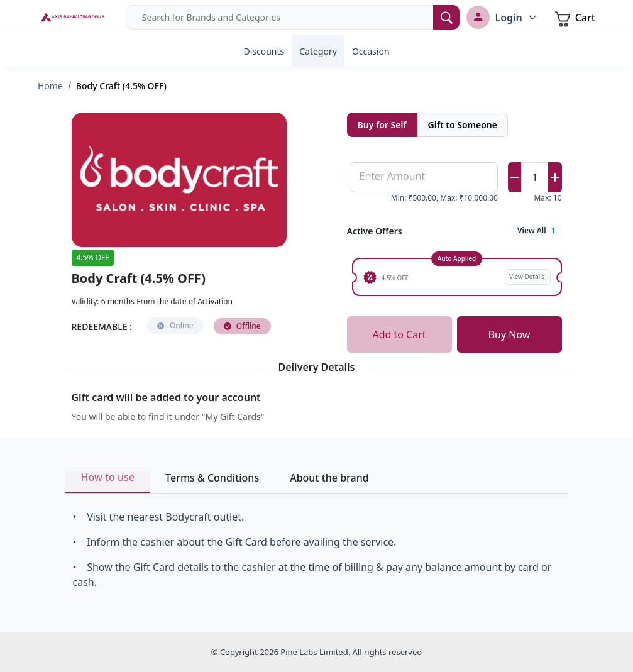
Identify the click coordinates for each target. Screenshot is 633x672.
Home (50, 86)
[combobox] (293, 17)
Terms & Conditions (212, 478)
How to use (108, 477)
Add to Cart (399, 334)
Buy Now (509, 334)
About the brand (329, 478)
